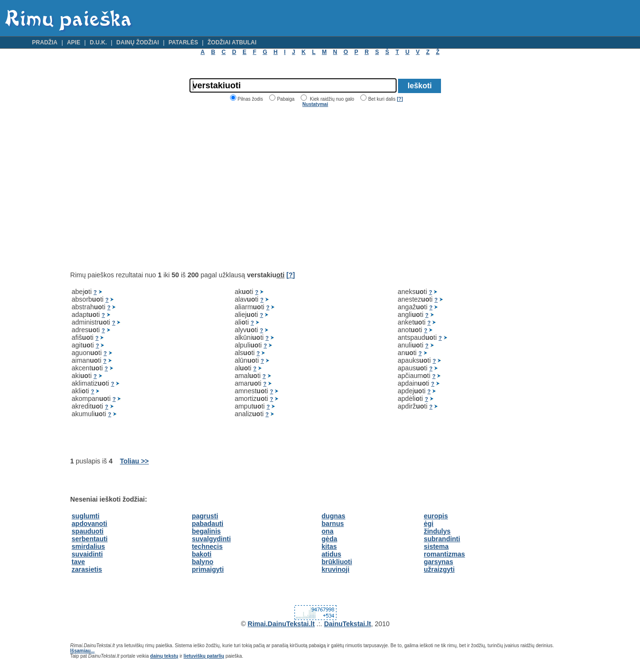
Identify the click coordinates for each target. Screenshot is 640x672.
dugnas (334, 516)
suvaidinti (87, 554)
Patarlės (183, 42)
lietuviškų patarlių (204, 656)
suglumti (85, 516)
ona (328, 531)
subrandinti (442, 539)
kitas (329, 546)
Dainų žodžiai (138, 42)
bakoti (202, 554)
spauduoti (88, 531)
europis (436, 516)
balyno (203, 562)
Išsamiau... (82, 651)
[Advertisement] (150, 189)
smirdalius (88, 546)
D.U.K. (98, 42)
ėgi (429, 524)
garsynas (438, 562)
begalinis (206, 531)
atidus (331, 554)
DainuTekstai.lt (348, 624)
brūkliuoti (337, 562)
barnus (333, 524)
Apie (73, 42)
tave (78, 562)
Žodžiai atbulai (232, 42)
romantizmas (444, 554)
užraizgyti (439, 569)
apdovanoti (89, 524)
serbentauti (89, 539)
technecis (207, 546)
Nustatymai (315, 104)
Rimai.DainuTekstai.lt (281, 624)
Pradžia (45, 42)
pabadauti (208, 524)
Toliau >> (134, 461)
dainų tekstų (164, 656)
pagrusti (205, 516)
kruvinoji (336, 569)
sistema (436, 546)
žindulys (437, 531)
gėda (330, 539)
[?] (400, 99)
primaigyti (208, 569)
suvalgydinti (211, 539)
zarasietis (87, 569)
